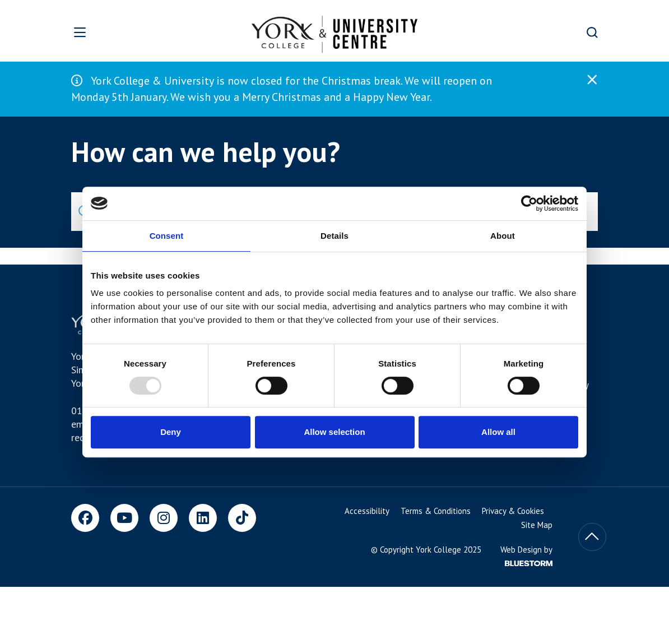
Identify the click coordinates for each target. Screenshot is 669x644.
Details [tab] (334, 236)
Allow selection (334, 432)
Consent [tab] (167, 236)
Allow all (498, 432)
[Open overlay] (108, 32)
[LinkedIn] (203, 518)
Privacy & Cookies (513, 511)
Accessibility (367, 511)
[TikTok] (242, 518)
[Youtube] (124, 518)
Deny (171, 432)
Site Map (537, 525)
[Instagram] (164, 518)
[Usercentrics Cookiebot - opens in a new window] (529, 203)
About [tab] (503, 236)
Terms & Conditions (436, 511)
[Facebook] (85, 518)
